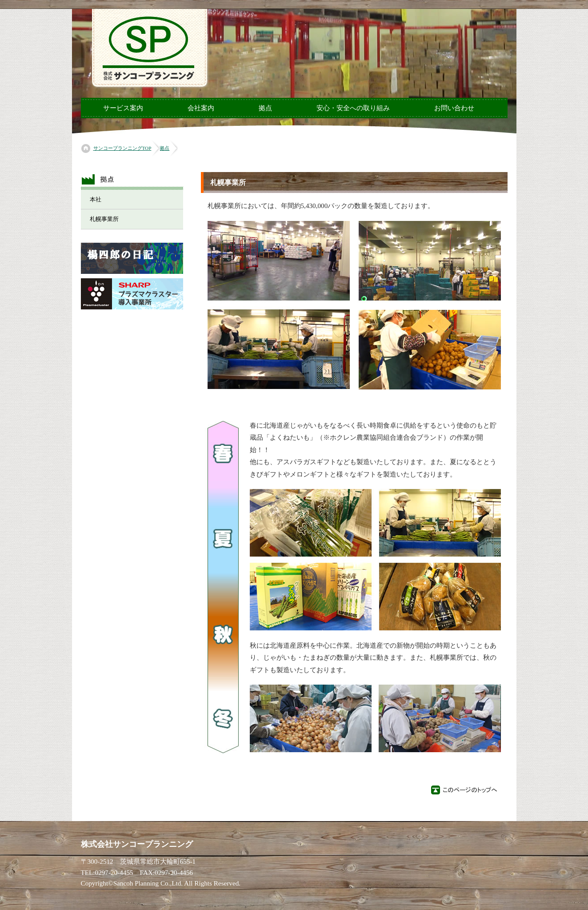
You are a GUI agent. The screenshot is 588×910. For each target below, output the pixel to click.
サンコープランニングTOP (122, 148)
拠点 (265, 108)
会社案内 (201, 108)
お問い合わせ (454, 108)
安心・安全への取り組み (353, 108)
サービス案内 (123, 108)
